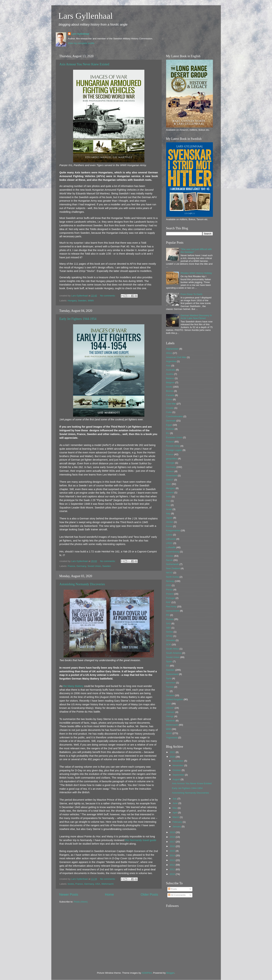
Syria (169, 678)
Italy (168, 513)
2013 (173, 860)
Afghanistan (172, 349)
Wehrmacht (107, 884)
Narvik (169, 560)
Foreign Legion (174, 450)
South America (174, 653)
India (169, 497)
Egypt (169, 425)
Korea (169, 526)
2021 (173, 752)
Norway (170, 581)
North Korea (173, 577)
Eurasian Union (174, 437)
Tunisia (170, 687)
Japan (169, 518)
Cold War (171, 404)
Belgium (170, 382)
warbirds (171, 721)
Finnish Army (173, 446)
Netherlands (173, 564)
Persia (169, 590)
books (71, 884)
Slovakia (171, 640)
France (71, 566)
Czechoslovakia (174, 416)
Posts (172, 889)
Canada (170, 395)
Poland (170, 594)
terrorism (171, 683)
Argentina (171, 361)
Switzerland (172, 674)
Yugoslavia (172, 738)
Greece (170, 471)
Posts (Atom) (81, 902)
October (177, 770)
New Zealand (173, 568)
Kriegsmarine (173, 530)
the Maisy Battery (73, 686)
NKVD (169, 573)
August (177, 779)
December (178, 761)
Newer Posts (69, 894)
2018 (173, 837)
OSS (169, 585)
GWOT (170, 480)
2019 (173, 832)
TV (168, 691)
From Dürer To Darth (192, 294)
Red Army (171, 607)
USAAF (170, 708)
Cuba (169, 412)
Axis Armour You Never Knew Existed (84, 64)
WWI (169, 729)
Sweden (82, 301)
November (178, 765)
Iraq (168, 505)
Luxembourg (173, 552)
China (169, 399)
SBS (168, 628)
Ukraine (170, 695)
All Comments (177, 895)
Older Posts (149, 894)
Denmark (171, 421)
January (177, 826)
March (176, 817)
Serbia (170, 632)
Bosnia (170, 391)
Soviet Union (94, 566)
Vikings (170, 716)
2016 (173, 846)
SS (168, 666)
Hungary (72, 301)
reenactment (173, 611)
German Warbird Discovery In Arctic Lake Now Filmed (196, 317)
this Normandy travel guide (141, 840)
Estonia (170, 429)
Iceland (170, 492)
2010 (173, 874)
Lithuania (171, 539)
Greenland (172, 476)
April (175, 813)
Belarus (170, 378)
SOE (169, 644)
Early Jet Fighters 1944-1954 (78, 319)
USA (98, 884)
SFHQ (169, 636)
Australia (171, 370)
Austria (170, 374)
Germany (81, 566)
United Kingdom (175, 699)
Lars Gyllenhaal (86, 16)
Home (109, 894)
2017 (173, 842)
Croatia (170, 408)
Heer (169, 484)
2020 (173, 757)
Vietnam (170, 712)
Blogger (170, 973)
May (175, 808)
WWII (91, 301)
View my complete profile (81, 43)
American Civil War (176, 357)
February (178, 822)
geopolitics (172, 459)
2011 (173, 869)
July (175, 799)
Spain (169, 661)
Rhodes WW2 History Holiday (196, 273)
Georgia (170, 463)
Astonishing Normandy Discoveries (82, 584)
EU (168, 433)
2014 (173, 855)
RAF (168, 602)
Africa (169, 353)
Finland (170, 442)
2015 (173, 851)
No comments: (108, 296)
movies (170, 556)
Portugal (171, 598)
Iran (168, 501)
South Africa (173, 649)
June (176, 803)
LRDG (169, 543)
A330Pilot (147, 973)
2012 (173, 865)
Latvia (169, 535)
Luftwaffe (171, 547)
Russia (170, 619)
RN (168, 615)
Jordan (170, 522)
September (179, 775)
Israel (169, 509)
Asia (168, 366)
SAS (168, 623)
